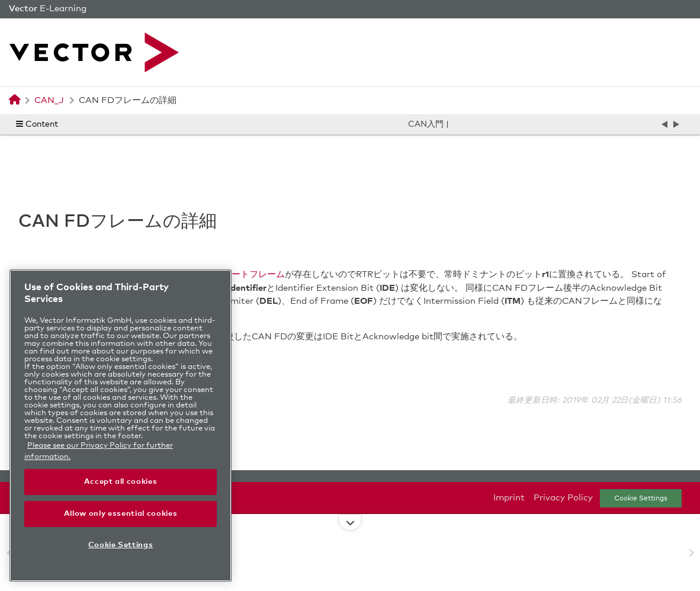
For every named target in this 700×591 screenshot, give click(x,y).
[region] (121, 425)
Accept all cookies (121, 482)
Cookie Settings (641, 499)
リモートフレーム (249, 274)
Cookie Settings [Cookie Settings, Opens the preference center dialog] (121, 545)
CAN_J (49, 100)
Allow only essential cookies (121, 514)
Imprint (509, 498)
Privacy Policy (563, 498)
